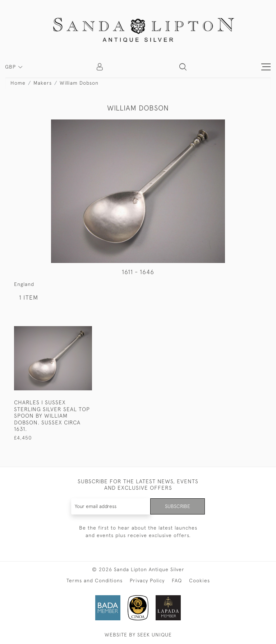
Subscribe (178, 506)
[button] (183, 67)
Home (18, 83)
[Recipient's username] (111, 506)
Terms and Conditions (95, 580)
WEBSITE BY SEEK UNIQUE (138, 635)
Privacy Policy (147, 580)
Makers (43, 83)
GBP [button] (11, 67)
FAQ (177, 580)
